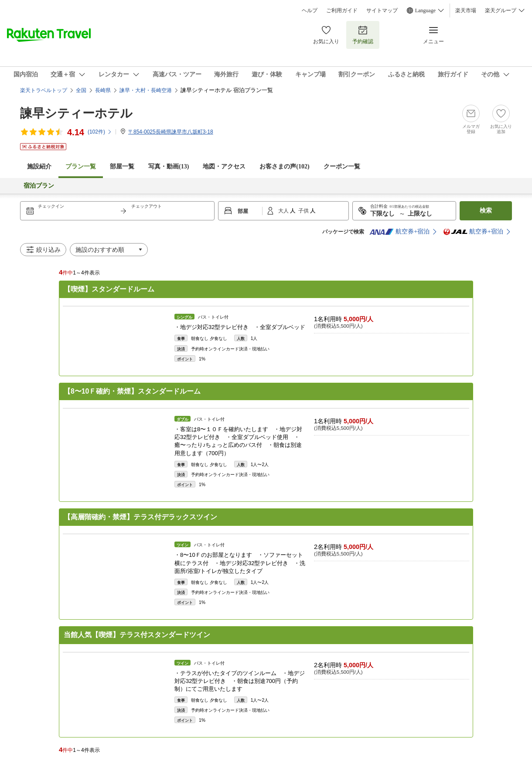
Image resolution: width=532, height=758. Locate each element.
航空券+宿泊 (399, 232)
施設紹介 (39, 166)
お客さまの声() (284, 166)
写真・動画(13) (169, 166)
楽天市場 (466, 10)
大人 (284, 211)
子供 (304, 211)
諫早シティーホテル (76, 113)
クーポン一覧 (342, 166)
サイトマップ (382, 10)
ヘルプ (310, 10)
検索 (486, 211)
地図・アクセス (224, 166)
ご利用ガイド (342, 10)
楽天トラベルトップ (44, 90)
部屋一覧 (122, 166)
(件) (100, 132)
